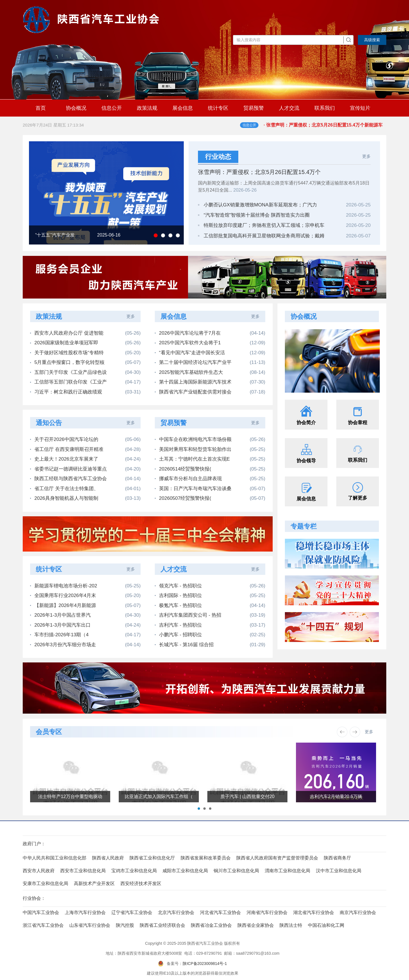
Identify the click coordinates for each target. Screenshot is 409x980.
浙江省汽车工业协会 (43, 925)
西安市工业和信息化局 (83, 871)
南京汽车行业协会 (358, 912)
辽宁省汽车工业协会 (132, 912)
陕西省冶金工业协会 (211, 925)
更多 (366, 156)
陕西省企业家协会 (256, 925)
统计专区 (218, 108)
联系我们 (325, 108)
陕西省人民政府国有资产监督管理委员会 (277, 858)
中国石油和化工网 (326, 925)
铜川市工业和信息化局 (236, 871)
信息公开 (112, 108)
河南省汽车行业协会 (267, 912)
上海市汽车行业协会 (85, 912)
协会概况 (76, 108)
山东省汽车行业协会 (90, 925)
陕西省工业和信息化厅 (152, 858)
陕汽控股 (125, 925)
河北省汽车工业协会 (220, 912)
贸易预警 (254, 108)
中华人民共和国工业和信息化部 (55, 858)
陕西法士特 (291, 925)
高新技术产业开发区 (94, 883)
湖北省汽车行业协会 (314, 912)
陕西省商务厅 (337, 858)
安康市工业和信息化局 (45, 883)
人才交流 (289, 108)
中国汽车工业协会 (41, 912)
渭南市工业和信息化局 (287, 871)
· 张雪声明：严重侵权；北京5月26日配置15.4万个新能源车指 (325, 128)
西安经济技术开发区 (141, 883)
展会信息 (183, 108)
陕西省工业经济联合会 (162, 925)
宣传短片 (360, 108)
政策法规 (147, 108)
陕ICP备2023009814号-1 (205, 964)
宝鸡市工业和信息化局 (134, 871)
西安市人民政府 (39, 871)
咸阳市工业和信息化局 (185, 871)
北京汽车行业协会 (176, 912)
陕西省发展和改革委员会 (206, 858)
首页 (41, 108)
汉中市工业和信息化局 (339, 871)
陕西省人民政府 (108, 858)
